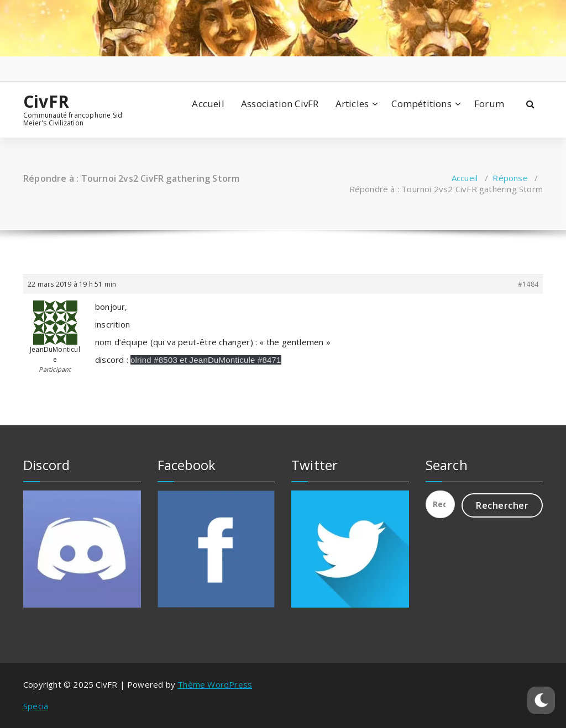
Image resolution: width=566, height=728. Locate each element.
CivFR (46, 102)
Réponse (510, 178)
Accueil (208, 104)
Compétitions (421, 104)
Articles (352, 104)
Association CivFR (280, 104)
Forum (489, 104)
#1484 (528, 284)
